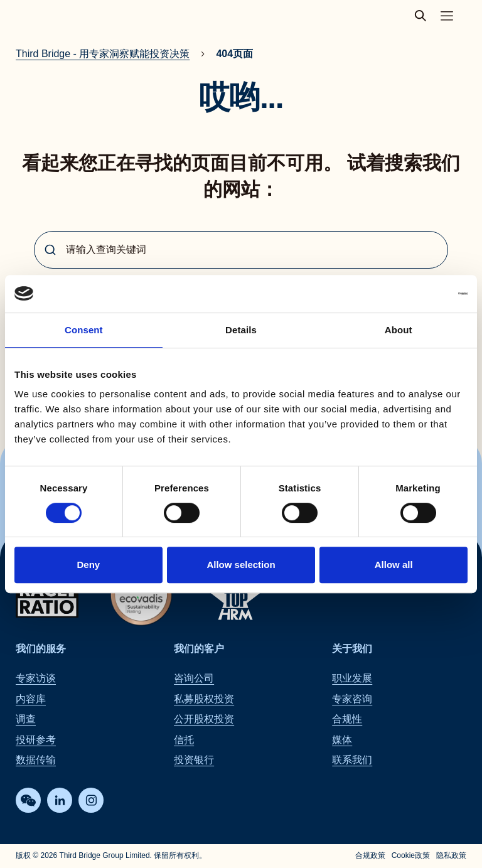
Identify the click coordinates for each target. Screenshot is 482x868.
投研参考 (36, 740)
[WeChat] (28, 801)
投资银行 (194, 760)
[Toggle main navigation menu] (447, 16)
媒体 (342, 740)
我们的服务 (41, 649)
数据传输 (36, 760)
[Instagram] (91, 801)
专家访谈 (36, 679)
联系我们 (352, 760)
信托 (184, 740)
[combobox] (241, 250)
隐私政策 (451, 856)
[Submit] (50, 250)
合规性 (347, 720)
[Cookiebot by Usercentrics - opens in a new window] (413, 294)
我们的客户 (199, 649)
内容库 (31, 699)
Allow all (394, 565)
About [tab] (399, 330)
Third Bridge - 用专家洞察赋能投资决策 (103, 54)
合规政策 (370, 856)
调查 (26, 720)
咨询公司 (194, 679)
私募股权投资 (204, 699)
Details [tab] (241, 330)
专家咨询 (352, 699)
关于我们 (352, 649)
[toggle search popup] (424, 16)
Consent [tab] (84, 330)
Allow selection (241, 565)
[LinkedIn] (60, 801)
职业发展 (352, 679)
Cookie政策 (411, 856)
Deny (88, 565)
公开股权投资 (204, 720)
